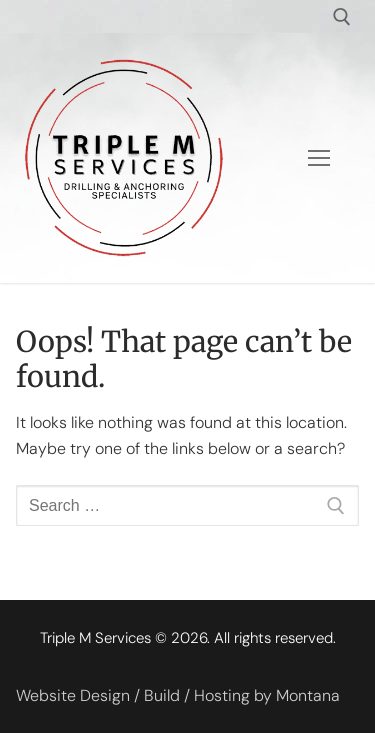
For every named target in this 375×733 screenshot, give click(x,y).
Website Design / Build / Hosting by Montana (178, 695)
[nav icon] (319, 158)
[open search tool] (342, 17)
